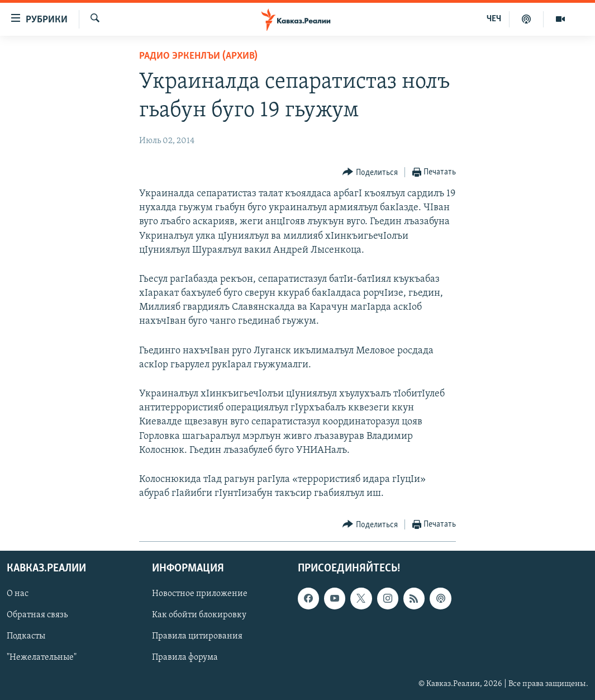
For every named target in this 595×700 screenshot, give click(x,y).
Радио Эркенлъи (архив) (198, 56)
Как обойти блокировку (199, 616)
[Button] (370, 172)
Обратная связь (37, 616)
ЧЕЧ (494, 19)
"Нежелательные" (42, 658)
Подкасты (26, 637)
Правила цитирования (197, 637)
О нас (18, 594)
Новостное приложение (200, 594)
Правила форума (185, 658)
